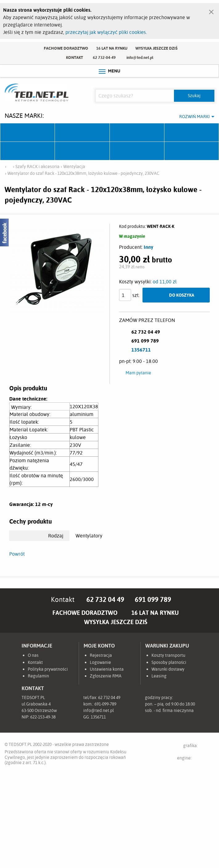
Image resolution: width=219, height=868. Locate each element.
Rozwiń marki (194, 117)
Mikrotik (82, 133)
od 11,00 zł (165, 282)
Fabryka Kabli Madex (137, 133)
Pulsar (192, 133)
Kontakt (74, 57)
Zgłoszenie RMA (106, 676)
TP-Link (28, 151)
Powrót (17, 554)
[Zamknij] (211, 10)
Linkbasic (82, 151)
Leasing (159, 676)
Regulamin (38, 676)
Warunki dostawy (168, 669)
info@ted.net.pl (140, 57)
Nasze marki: (24, 115)
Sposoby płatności (169, 662)
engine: (196, 759)
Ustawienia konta (107, 669)
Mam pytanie (138, 373)
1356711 (141, 350)
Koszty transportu (168, 655)
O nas (33, 655)
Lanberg (137, 151)
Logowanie (100, 662)
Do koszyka (182, 295)
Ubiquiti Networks (28, 133)
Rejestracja (101, 655)
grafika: (196, 747)
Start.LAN (192, 151)
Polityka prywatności (48, 669)
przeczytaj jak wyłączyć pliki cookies (106, 32)
